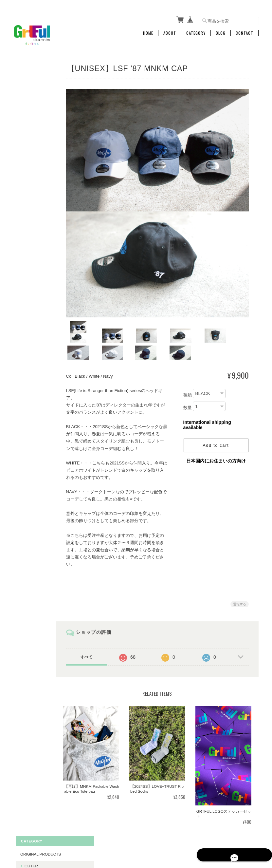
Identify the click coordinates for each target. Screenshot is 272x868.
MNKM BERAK (35, 447)
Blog (221, 28)
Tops (27, 95)
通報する (240, 589)
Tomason (32, 427)
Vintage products (36, 142)
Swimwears (35, 105)
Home (148, 28)
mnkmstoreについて (141, 835)
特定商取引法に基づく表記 (36, 526)
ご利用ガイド (30, 508)
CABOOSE (27, 384)
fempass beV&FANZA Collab (36, 320)
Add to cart (216, 431)
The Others (35, 125)
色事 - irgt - (34, 355)
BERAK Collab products (36, 402)
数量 (188, 393)
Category (196, 28)
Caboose (32, 416)
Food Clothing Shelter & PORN (38, 340)
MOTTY (25, 471)
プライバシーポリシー (186, 835)
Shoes (25, 231)
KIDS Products (34, 267)
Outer (29, 85)
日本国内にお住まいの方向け (216, 446)
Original (31, 279)
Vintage (30, 254)
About (170, 28)
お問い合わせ (30, 544)
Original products (36, 70)
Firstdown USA (34, 302)
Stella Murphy (38, 437)
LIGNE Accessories (36, 213)
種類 (188, 380)
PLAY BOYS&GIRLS (37, 368)
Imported (32, 243)
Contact (245, 28)
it (24, 457)
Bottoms (32, 115)
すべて (95, 642)
